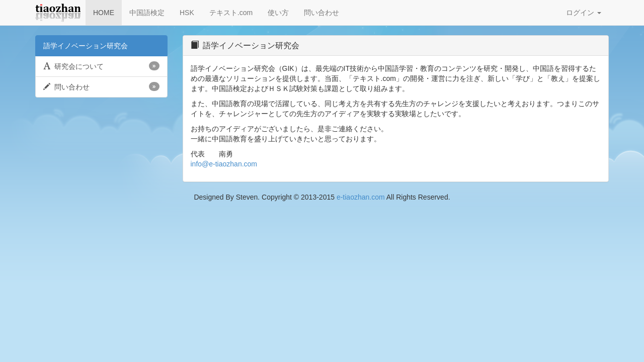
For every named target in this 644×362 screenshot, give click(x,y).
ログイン (584, 13)
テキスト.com (231, 13)
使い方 (278, 13)
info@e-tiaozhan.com (224, 164)
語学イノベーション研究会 (86, 46)
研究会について (101, 66)
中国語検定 (147, 13)
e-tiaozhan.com (361, 197)
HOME (104, 13)
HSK (187, 13)
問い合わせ (321, 13)
